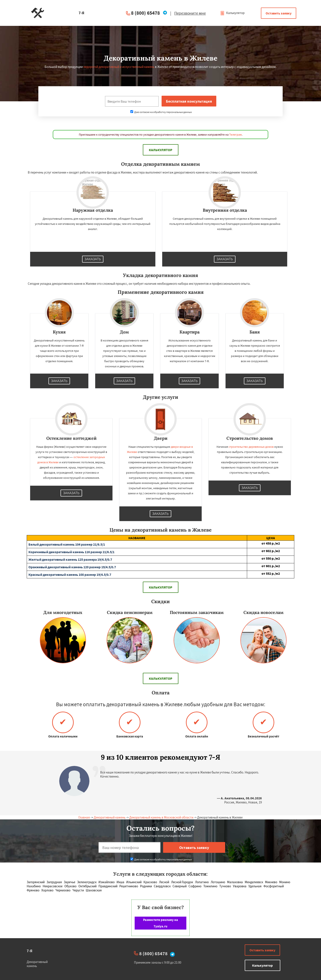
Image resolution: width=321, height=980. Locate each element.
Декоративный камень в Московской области (161, 817)
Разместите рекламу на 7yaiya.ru (160, 923)
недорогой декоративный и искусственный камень (119, 67)
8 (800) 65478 (145, 13)
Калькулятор (232, 13)
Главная (84, 817)
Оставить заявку (279, 13)
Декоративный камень (110, 817)
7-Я (30, 951)
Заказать (93, 259)
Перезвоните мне (190, 13)
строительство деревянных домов (251, 447)
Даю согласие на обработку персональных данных (161, 112)
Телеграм (235, 135)
